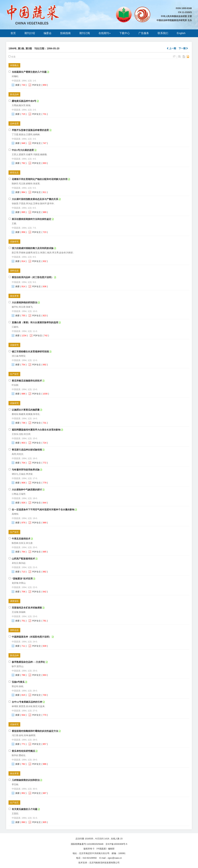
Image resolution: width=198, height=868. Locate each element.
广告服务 (144, 33)
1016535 (89, 839)
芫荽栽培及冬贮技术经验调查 (27, 608)
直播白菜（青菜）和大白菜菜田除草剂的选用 (35, 322)
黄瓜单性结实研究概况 (23, 751)
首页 (13, 33)
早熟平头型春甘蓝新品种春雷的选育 (30, 130)
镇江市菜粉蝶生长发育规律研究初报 (30, 352)
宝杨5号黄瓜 (18, 682)
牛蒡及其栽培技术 (21, 539)
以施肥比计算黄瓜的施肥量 (26, 410)
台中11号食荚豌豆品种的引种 (27, 702)
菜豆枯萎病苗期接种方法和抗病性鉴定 (31, 219)
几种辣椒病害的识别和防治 (26, 780)
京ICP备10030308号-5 (116, 844)
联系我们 (163, 33)
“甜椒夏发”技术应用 (22, 579)
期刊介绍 (30, 33)
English (181, 33)
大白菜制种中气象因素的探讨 (27, 490)
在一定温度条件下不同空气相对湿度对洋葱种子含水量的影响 (43, 510)
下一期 (183, 48)
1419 (107, 839)
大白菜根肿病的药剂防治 (25, 302)
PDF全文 (37, 85)
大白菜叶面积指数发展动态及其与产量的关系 (35, 199)
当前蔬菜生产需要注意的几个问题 (29, 72)
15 (121, 839)
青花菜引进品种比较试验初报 (27, 450)
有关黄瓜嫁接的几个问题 (25, 809)
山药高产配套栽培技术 (23, 559)
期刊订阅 (85, 33)
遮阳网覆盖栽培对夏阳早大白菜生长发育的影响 (36, 430)
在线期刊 (105, 33)
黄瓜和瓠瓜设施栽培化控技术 (27, 381)
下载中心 (125, 33)
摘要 (17, 85)
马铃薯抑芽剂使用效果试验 (26, 470)
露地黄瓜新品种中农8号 (24, 101)
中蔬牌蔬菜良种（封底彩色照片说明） (31, 637)
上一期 (171, 48)
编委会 (48, 33)
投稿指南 (65, 33)
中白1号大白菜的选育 (23, 150)
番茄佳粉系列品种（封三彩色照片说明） (33, 277)
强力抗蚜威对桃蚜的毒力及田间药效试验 (33, 248)
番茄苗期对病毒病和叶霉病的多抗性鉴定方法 (35, 731)
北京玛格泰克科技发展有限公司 (104, 863)
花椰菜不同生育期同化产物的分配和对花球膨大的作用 (40, 179)
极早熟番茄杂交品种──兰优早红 (28, 662)
